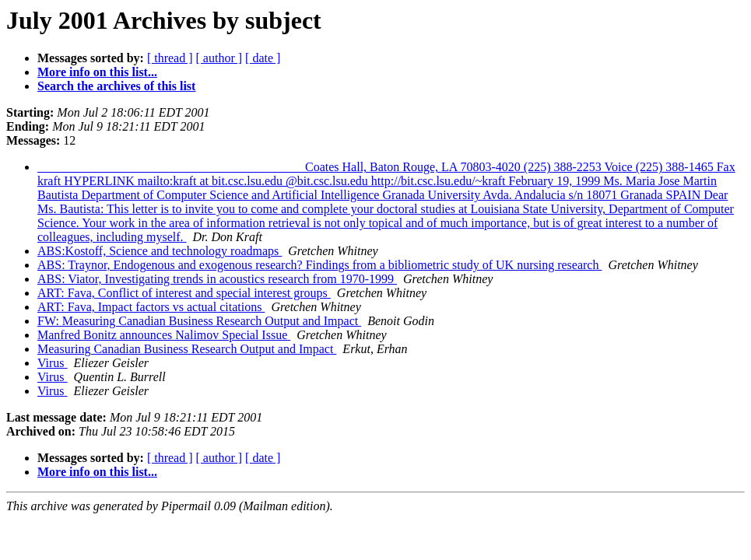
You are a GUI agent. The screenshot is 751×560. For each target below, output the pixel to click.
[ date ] (263, 58)
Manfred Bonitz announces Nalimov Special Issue (164, 335)
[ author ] (219, 58)
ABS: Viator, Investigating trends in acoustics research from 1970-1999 (217, 279)
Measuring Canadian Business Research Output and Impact (187, 349)
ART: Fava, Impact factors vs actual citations (151, 307)
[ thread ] (170, 58)
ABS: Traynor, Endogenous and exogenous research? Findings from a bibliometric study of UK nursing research (319, 265)
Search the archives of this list (116, 86)
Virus (53, 363)
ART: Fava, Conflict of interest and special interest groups (184, 293)
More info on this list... (97, 72)
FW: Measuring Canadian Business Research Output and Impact (199, 321)
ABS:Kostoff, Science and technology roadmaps (160, 251)
